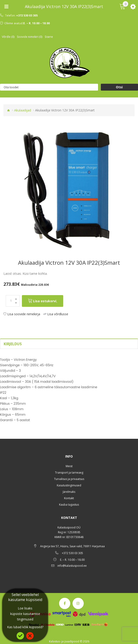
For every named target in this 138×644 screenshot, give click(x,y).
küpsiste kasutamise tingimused (25, 616)
